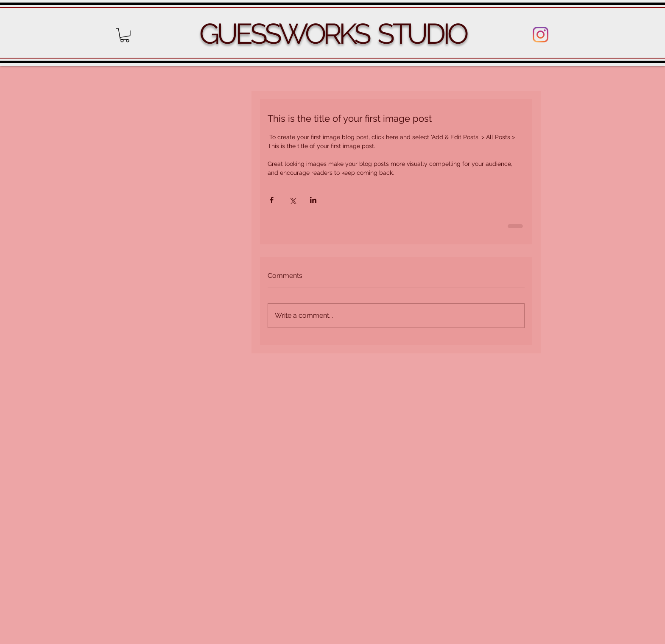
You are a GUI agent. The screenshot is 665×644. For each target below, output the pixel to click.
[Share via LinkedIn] (313, 200)
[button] (125, 35)
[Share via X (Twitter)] (292, 200)
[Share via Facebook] (272, 200)
